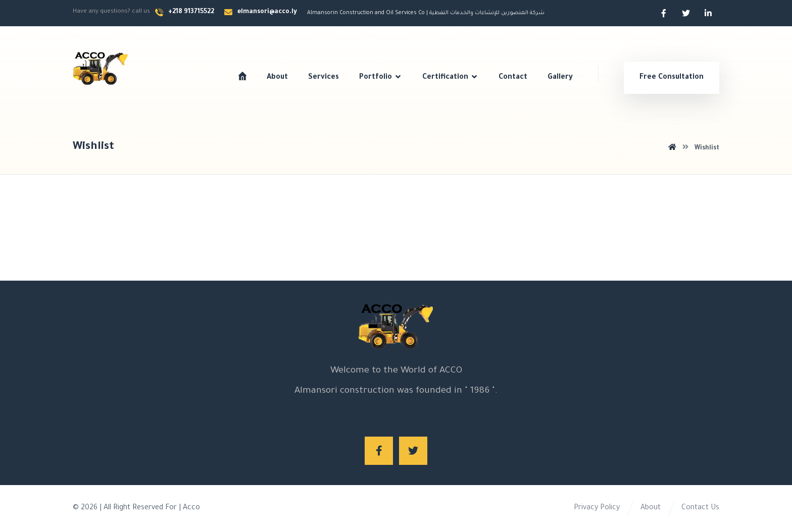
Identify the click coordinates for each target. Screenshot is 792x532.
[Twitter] (686, 13)
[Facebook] (664, 13)
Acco (191, 508)
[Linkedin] (708, 13)
